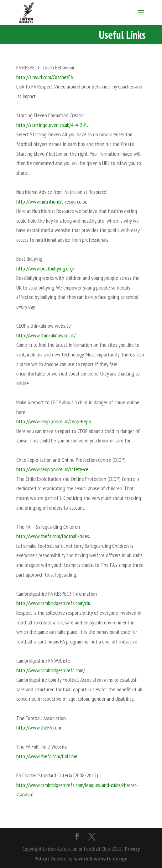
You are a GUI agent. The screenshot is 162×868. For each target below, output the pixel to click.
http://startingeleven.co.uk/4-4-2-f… (53, 125)
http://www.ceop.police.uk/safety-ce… (54, 469)
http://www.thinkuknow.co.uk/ (46, 335)
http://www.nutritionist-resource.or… (53, 202)
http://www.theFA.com (39, 727)
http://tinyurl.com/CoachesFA (45, 77)
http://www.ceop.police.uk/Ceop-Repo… (55, 421)
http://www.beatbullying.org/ (45, 268)
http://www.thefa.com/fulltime (47, 756)
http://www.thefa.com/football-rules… (54, 536)
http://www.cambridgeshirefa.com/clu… (55, 603)
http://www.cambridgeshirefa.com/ (51, 670)
